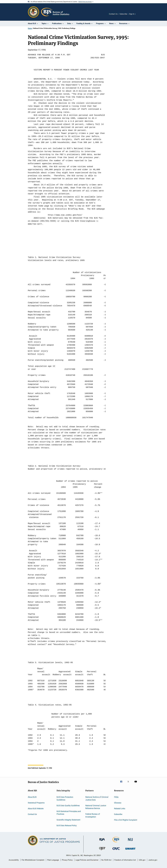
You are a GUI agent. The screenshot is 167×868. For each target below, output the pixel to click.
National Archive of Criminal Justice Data (97, 798)
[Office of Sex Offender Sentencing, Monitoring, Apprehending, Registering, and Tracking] (130, 850)
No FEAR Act (106, 860)
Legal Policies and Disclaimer (87, 860)
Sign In (132, 14)
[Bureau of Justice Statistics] (116, 843)
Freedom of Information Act (125, 860)
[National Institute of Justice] (130, 841)
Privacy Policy (67, 860)
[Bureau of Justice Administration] (102, 841)
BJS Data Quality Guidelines (68, 805)
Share (139, 16)
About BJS (32, 797)
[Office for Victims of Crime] (116, 850)
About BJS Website (36, 809)
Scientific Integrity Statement (68, 820)
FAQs (116, 797)
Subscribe (123, 14)
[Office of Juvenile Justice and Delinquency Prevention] (102, 851)
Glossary (118, 803)
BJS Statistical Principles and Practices (69, 813)
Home (30, 28)
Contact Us (113, 14)
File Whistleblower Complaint (33, 860)
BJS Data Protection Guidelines (65, 798)
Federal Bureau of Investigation (93, 815)
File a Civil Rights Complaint (126, 820)
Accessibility (14, 860)
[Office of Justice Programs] (34, 12)
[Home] (55, 12)
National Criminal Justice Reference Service (96, 807)
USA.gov (142, 860)
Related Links (120, 809)
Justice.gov (153, 860)
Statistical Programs (36, 803)
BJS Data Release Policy (67, 825)
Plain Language (53, 860)
